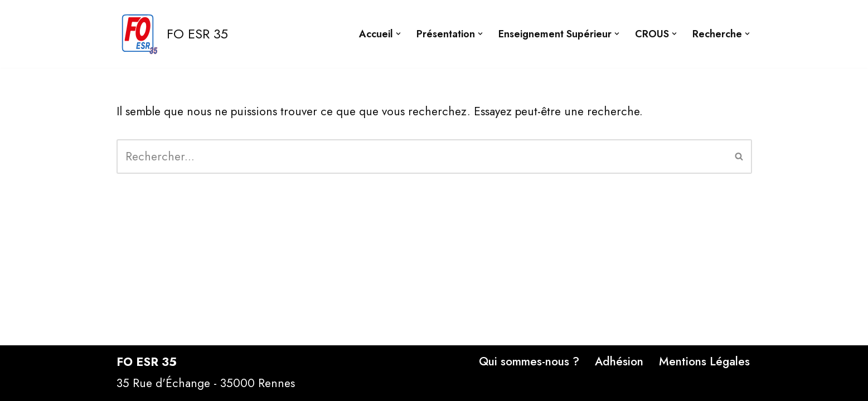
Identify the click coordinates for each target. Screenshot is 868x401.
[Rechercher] (422, 157)
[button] (398, 34)
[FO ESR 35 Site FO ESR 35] (172, 34)
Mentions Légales (704, 361)
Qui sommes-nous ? (529, 361)
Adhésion (619, 361)
